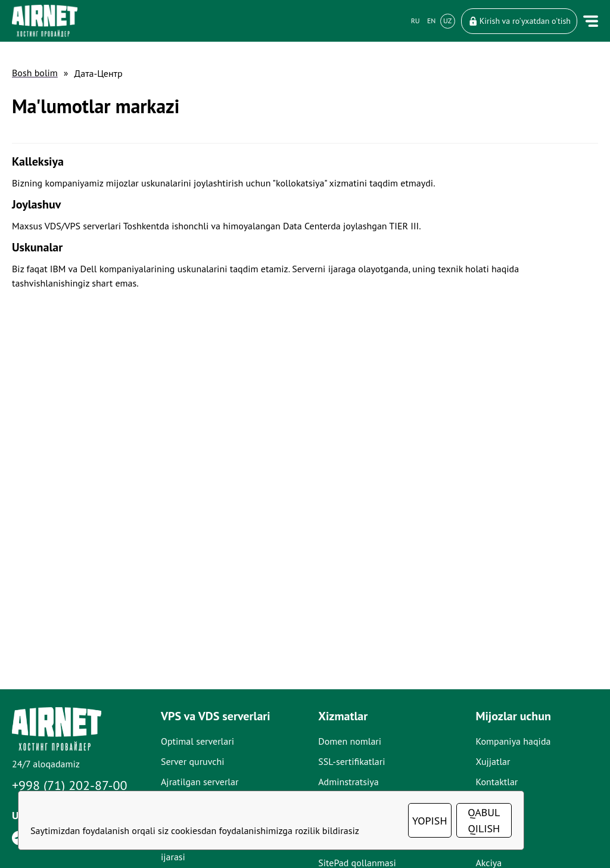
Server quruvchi (193, 761)
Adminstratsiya (348, 782)
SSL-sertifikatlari (351, 761)
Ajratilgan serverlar (200, 782)
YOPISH (430, 821)
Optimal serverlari (197, 741)
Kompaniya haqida (513, 741)
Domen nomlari (350, 741)
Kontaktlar (497, 782)
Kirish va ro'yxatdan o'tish (519, 21)
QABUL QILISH (484, 820)
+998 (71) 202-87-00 (70, 785)
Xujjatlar (493, 761)
